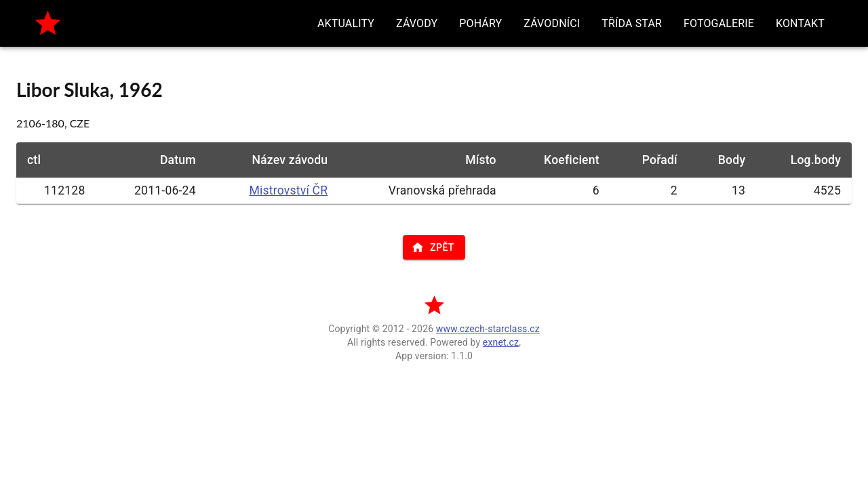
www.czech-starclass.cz (488, 329)
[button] (346, 23)
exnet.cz (501, 342)
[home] (48, 23)
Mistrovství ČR (289, 190)
